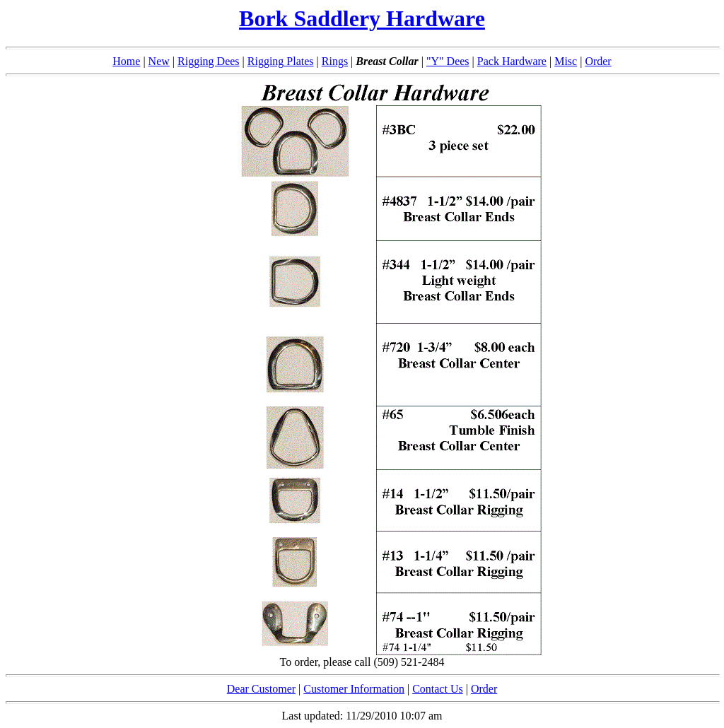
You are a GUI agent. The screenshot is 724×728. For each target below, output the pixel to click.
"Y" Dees (448, 61)
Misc (566, 61)
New (159, 61)
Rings (335, 61)
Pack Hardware (512, 61)
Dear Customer (261, 689)
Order (598, 61)
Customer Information (354, 689)
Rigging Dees (209, 61)
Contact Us (438, 689)
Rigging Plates (281, 61)
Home (126, 61)
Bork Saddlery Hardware (362, 18)
